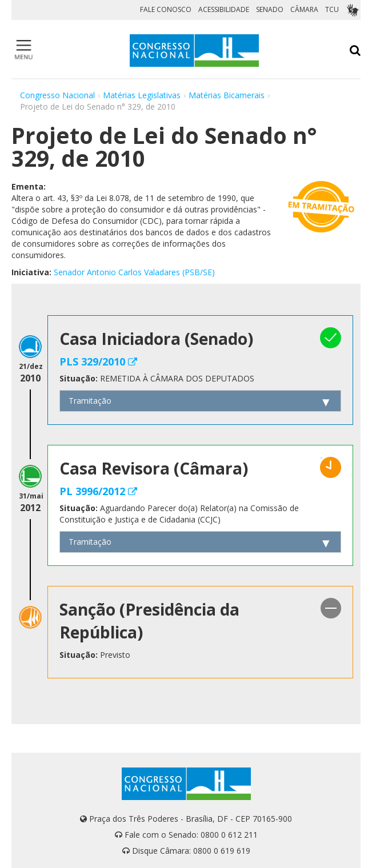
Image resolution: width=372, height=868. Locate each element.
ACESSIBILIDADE (224, 9)
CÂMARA (304, 9)
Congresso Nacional (57, 95)
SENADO (270, 9)
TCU (332, 9)
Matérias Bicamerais (227, 95)
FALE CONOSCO (166, 9)
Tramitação (90, 401)
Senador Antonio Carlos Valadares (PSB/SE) (134, 272)
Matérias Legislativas (142, 95)
